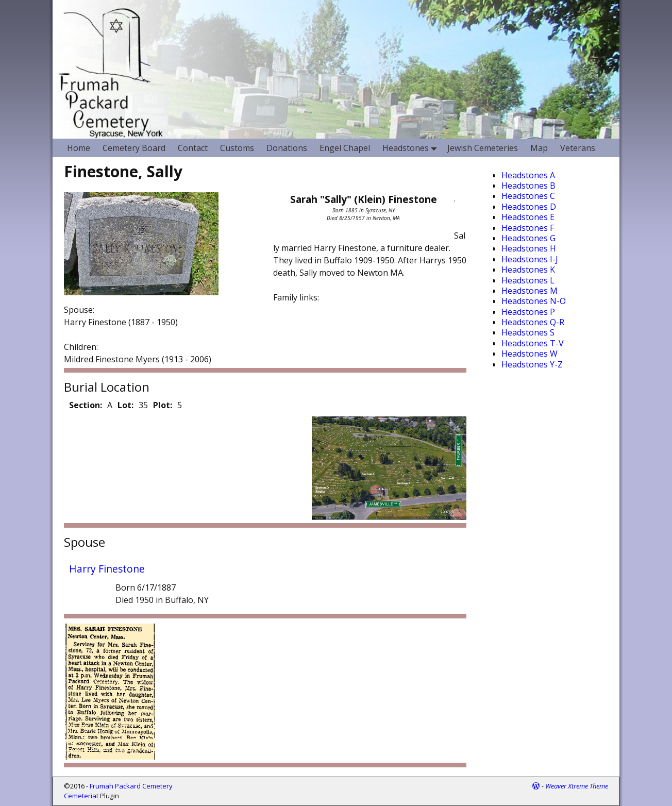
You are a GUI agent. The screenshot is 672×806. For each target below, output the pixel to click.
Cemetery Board (134, 148)
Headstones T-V (533, 343)
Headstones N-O (534, 301)
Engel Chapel (345, 148)
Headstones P (528, 312)
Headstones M (530, 291)
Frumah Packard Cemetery (131, 786)
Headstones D (529, 207)
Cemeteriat (81, 796)
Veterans (578, 148)
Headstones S (528, 332)
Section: (86, 405)
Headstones (412, 148)
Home (79, 148)
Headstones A (528, 175)
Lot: (125, 405)
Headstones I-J (530, 259)
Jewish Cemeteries (483, 148)
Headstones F (528, 228)
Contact (193, 148)
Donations (287, 148)
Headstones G (528, 238)
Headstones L (528, 280)
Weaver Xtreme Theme (577, 786)
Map (539, 148)
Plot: (163, 405)
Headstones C (528, 196)
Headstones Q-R (533, 322)
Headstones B (528, 186)
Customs (237, 148)
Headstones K (528, 270)
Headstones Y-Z (532, 364)
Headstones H (529, 248)
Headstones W (530, 354)
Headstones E (528, 217)
